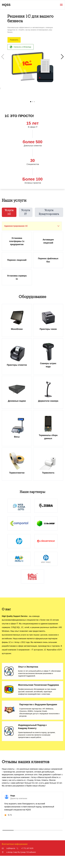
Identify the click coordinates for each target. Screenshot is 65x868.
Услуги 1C (9, 213)
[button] (62, 57)
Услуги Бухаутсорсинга (49, 213)
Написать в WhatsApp (20, 47)
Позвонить (14, 40)
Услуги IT (26, 213)
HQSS (6, 5)
